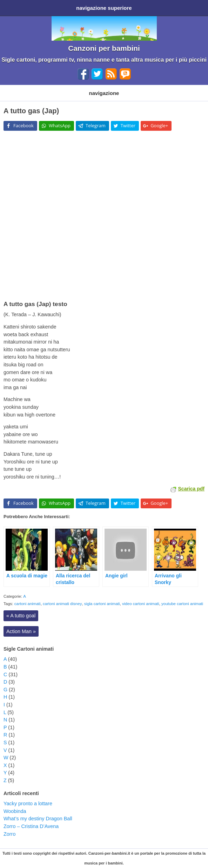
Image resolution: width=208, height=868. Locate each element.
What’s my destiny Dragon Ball (38, 819)
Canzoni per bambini (104, 48)
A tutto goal (21, 616)
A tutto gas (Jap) (31, 111)
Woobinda (15, 811)
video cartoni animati (141, 604)
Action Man (21, 631)
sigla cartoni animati (102, 604)
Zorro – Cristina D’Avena (31, 826)
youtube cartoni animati (182, 604)
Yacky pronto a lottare (28, 803)
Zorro (9, 834)
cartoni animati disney (62, 604)
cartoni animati (28, 604)
